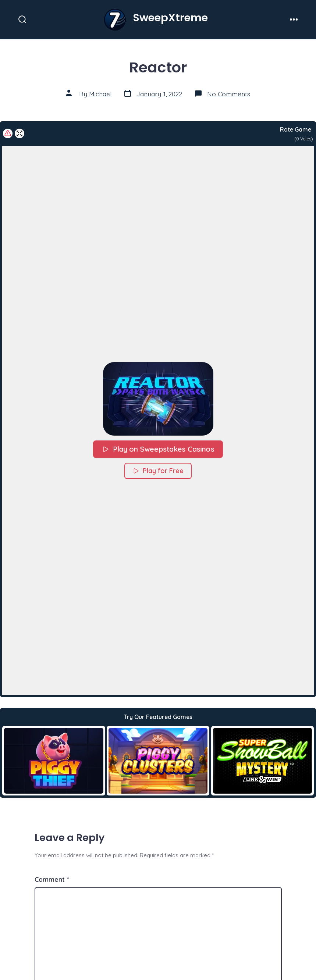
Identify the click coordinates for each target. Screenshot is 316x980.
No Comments (229, 94)
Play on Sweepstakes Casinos (158, 449)
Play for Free (158, 471)
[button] (158, 399)
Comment (52, 879)
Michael (100, 94)
